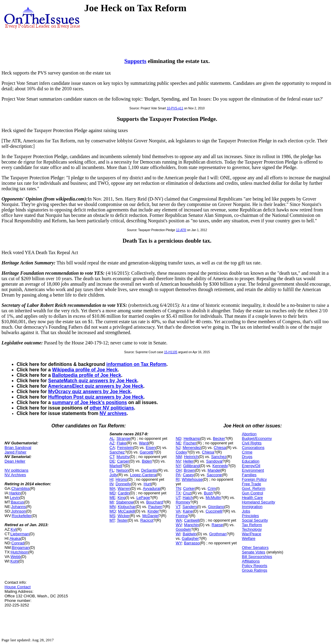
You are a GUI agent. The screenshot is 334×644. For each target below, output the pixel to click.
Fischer (190, 443)
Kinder (153, 511)
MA (113, 488)
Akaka (15, 538)
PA (178, 475)
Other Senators (255, 548)
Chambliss (20, 488)
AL (112, 438)
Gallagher (190, 538)
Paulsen (155, 507)
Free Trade (252, 484)
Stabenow (125, 502)
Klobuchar (127, 507)
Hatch (188, 498)
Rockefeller (22, 516)
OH (179, 470)
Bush (208, 493)
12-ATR (181, 230)
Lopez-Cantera (143, 475)
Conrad (18, 543)
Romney (183, 502)
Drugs (247, 457)
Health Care (252, 498)
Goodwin (183, 529)
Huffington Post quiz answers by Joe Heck (96, 397)
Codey (181, 452)
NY (178, 466)
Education (251, 461)
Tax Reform (252, 525)
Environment (253, 470)
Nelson (122, 470)
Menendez (192, 448)
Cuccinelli (214, 511)
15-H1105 (171, 352)
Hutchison (19, 552)
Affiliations (251, 561)
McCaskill (127, 511)
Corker (189, 488)
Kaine (188, 511)
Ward (144, 443)
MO (113, 511)
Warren (124, 488)
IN (112, 484)
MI (112, 502)
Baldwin (190, 534)
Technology (252, 529)
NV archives (113, 413)
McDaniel (150, 516)
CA (112, 448)
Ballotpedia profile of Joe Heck (87, 375)
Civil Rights (252, 443)
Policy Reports (255, 566)
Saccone (215, 475)
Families (249, 475)
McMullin (213, 498)
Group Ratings (255, 570)
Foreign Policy (254, 479)
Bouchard (155, 502)
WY (179, 543)
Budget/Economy (257, 438)
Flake (121, 443)
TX (178, 493)
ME (113, 498)
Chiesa (220, 448)
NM (179, 457)
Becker (219, 438)
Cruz (187, 493)
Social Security (255, 520)
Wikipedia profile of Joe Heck (85, 370)
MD (113, 493)
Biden (147, 461)
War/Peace (252, 534)
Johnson (19, 511)
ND (179, 438)
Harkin (15, 493)
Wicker (124, 516)
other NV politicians (112, 408)
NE (178, 443)
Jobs (246, 511)
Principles (250, 516)
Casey (188, 475)
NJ (178, 448)
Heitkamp (192, 438)
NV (178, 461)
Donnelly (123, 484)
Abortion (249, 434)
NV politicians (17, 470)
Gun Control (253, 493)
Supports (135, 61)
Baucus (17, 502)
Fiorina (182, 516)
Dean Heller (15, 461)
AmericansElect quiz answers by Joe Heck (96, 386)
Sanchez (117, 452)
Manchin (192, 525)
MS (113, 516)
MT (112, 520)
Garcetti (147, 452)
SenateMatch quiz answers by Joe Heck (93, 381)
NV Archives (15, 475)
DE (112, 461)
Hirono (121, 479)
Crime (247, 452)
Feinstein (125, 448)
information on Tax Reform (136, 364)
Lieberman (20, 534)
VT (178, 507)
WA (179, 520)
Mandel (214, 470)
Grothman (218, 534)
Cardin (124, 493)
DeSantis (149, 470)
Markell (116, 466)
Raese (217, 525)
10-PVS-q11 (175, 108)
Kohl (15, 561)
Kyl (13, 529)
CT (112, 457)
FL (112, 470)
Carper (123, 461)
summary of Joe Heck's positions (89, 402)
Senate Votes (254, 552)
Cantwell (192, 520)
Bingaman (21, 548)
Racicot (147, 520)
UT (178, 498)
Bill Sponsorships (257, 557)
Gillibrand (192, 466)
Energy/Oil (251, 466)
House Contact (18, 587)
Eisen (151, 448)
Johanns (19, 507)
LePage (143, 498)
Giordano (216, 507)
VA (178, 511)
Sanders (190, 507)
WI (178, 534)
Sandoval (214, 461)
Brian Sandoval (18, 448)
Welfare (249, 538)
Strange (124, 438)
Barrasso (192, 543)
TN (178, 488)
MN (113, 507)
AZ (112, 443)
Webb (16, 557)
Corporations (253, 448)
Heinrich (191, 457)
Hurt (147, 484)
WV (179, 525)
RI (178, 479)
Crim (212, 488)
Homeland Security (259, 502)
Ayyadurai (152, 488)
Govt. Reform (254, 488)
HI (112, 479)
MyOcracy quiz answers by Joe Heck (89, 392)
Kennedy (220, 466)
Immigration (252, 507)
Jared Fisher (15, 452)
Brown (189, 470)
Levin (15, 498)
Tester (122, 520)
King (121, 498)
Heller (188, 461)
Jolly (114, 475)
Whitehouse (192, 479)
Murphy (123, 457)
